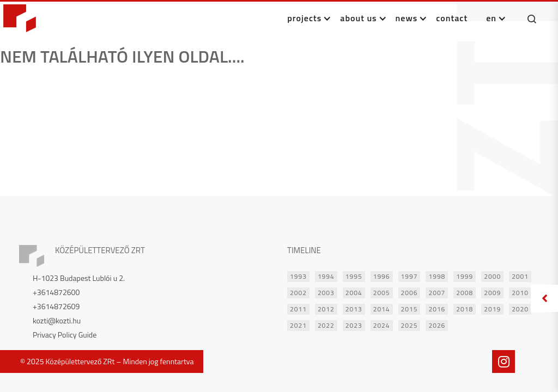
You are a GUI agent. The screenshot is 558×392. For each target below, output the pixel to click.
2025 (410, 325)
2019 (492, 309)
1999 (465, 276)
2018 (465, 309)
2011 (298, 309)
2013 (354, 309)
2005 (382, 293)
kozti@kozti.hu (57, 321)
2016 (437, 309)
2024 (382, 325)
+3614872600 (56, 292)
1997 (410, 276)
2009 (492, 293)
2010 (520, 293)
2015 (410, 309)
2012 (326, 309)
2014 (382, 309)
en (491, 18)
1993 (298, 276)
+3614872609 (56, 307)
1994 (326, 276)
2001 (520, 276)
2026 (437, 325)
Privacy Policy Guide (65, 335)
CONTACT (452, 18)
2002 (298, 293)
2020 (520, 309)
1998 (437, 276)
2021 (298, 325)
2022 (326, 325)
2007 (437, 293)
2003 (326, 293)
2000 (492, 276)
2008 (465, 293)
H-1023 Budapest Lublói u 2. (79, 278)
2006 (410, 293)
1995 (354, 276)
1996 (382, 276)
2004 (354, 293)
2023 (354, 325)
